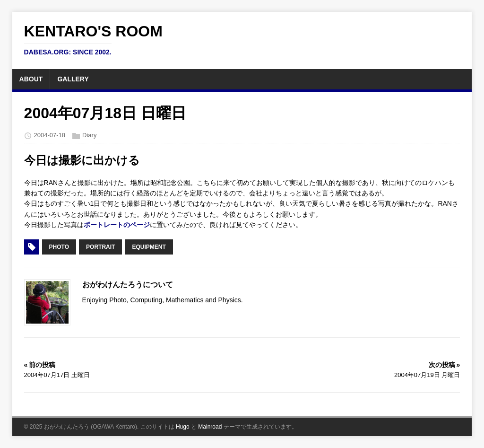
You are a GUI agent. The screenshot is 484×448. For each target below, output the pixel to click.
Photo (59, 247)
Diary (89, 136)
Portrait (100, 247)
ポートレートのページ (117, 225)
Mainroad (210, 427)
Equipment (149, 247)
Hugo (183, 427)
